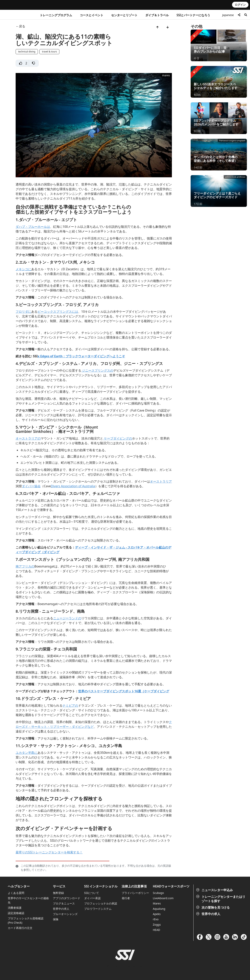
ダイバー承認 (92, 898)
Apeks (157, 914)
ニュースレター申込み (215, 890)
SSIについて (92, 893)
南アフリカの (25, 566)
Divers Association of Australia (73, 486)
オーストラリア (161, 481)
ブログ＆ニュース (64, 903)
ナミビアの (70, 705)
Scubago (158, 893)
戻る (22, 26)
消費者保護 (15, 908)
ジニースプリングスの (97, 370)
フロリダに (23, 312)
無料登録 (58, 893)
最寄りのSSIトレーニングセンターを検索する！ (49, 852)
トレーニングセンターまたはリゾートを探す (221, 899)
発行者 (126, 898)
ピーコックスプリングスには (58, 312)
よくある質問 (16, 893)
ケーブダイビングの (118, 438)
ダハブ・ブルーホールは (33, 227)
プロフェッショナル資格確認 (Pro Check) (26, 920)
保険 (56, 919)
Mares (157, 903)
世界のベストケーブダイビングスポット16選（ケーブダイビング (124, 691)
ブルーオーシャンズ (65, 914)
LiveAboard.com (163, 898)
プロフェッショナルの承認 (101, 903)
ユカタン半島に (27, 753)
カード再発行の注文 (20, 928)
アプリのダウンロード (67, 898)
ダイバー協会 (31, 486)
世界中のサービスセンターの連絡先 (28, 900)
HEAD (157, 930)
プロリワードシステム (98, 909)
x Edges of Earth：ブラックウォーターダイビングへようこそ (81, 356)
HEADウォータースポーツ (171, 886)
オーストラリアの (28, 438)
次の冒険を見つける (213, 907)
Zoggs (157, 925)
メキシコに (23, 269)
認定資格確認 (16, 913)
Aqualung (159, 909)
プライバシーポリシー (135, 893)
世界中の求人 (209, 914)
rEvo (156, 919)
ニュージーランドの (67, 618)
